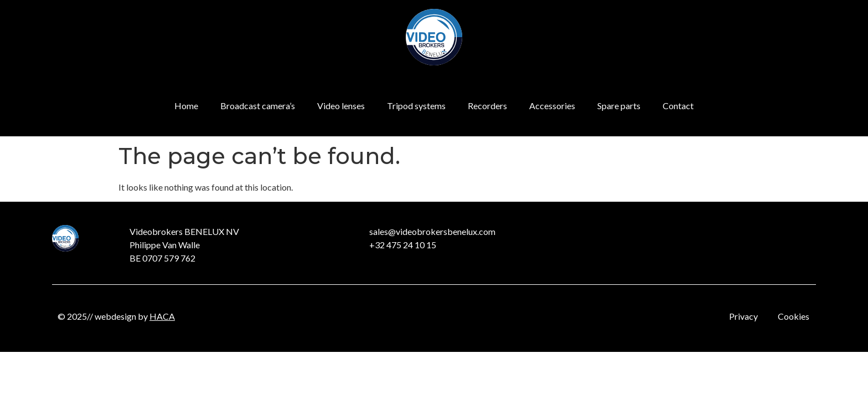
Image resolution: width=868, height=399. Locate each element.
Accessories (552, 106)
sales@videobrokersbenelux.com (432, 231)
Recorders (487, 106)
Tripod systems (416, 106)
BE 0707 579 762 (162, 258)
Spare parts (619, 106)
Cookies (794, 316)
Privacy (743, 316)
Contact (678, 106)
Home (186, 106)
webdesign (115, 316)
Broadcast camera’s (258, 106)
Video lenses (341, 106)
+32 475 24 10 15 (403, 245)
